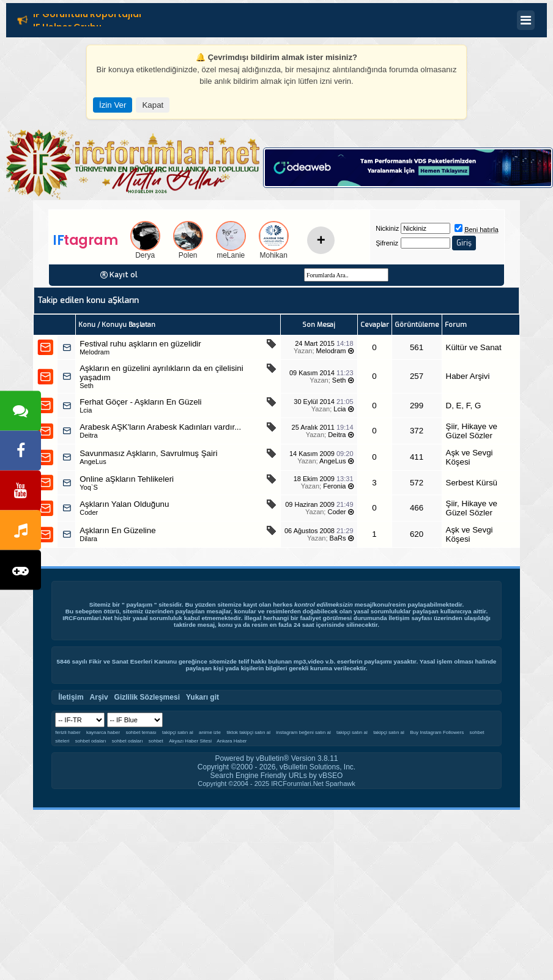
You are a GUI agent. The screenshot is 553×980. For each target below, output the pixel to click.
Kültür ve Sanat (474, 347)
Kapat (153, 105)
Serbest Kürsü (472, 483)
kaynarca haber (103, 732)
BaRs (338, 538)
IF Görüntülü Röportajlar (88, 16)
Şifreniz (387, 243)
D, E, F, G (464, 406)
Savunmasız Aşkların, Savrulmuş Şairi (148, 453)
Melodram (95, 352)
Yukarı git (202, 697)
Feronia (334, 486)
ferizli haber (68, 732)
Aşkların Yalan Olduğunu (124, 504)
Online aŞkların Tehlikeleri (127, 479)
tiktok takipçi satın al (248, 732)
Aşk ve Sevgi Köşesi (469, 457)
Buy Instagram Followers (437, 732)
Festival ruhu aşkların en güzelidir (140, 344)
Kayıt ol (124, 275)
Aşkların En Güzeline (117, 530)
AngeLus (93, 462)
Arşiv (99, 697)
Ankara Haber (232, 741)
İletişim (399, 618)
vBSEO (331, 776)
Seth (87, 386)
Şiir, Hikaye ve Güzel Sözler (472, 431)
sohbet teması (141, 732)
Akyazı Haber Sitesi (191, 741)
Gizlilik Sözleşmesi (147, 697)
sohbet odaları (91, 741)
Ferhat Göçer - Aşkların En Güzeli (140, 402)
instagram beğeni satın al (303, 732)
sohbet (156, 741)
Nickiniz (387, 228)
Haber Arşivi (468, 376)
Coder (89, 512)
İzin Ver (113, 105)
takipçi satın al (178, 732)
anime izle (210, 732)
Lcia (86, 410)
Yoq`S (89, 487)
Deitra (88, 435)
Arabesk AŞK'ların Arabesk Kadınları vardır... (160, 427)
